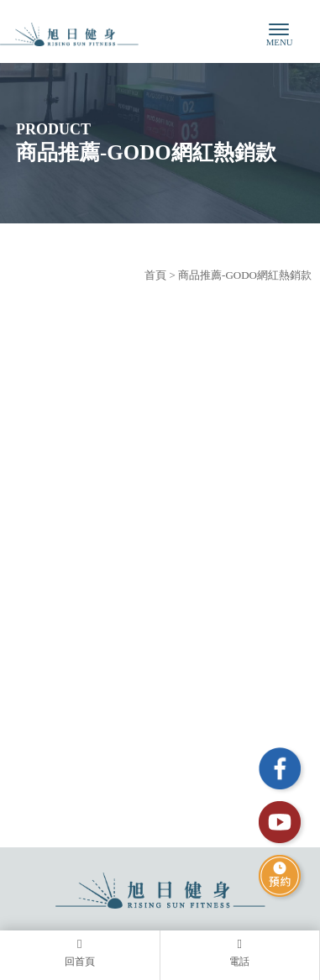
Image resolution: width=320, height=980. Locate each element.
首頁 (155, 275)
